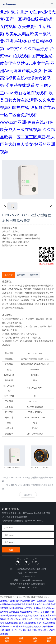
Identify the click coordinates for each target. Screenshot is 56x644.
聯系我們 (49, 640)
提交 (11, 550)
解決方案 (35, 640)
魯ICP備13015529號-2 (28, 587)
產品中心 (21, 640)
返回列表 (28, 495)
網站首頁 (7, 640)
